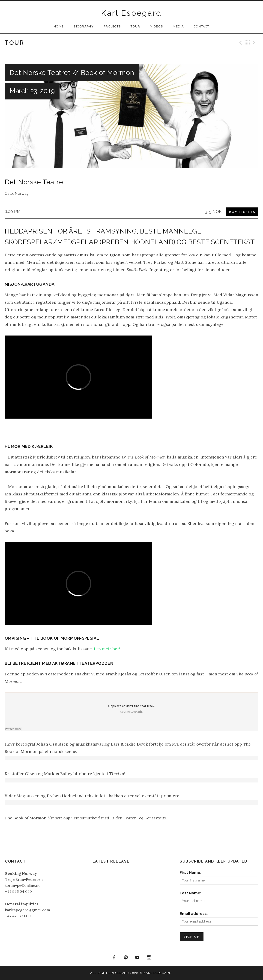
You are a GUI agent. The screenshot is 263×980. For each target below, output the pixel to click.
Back (247, 43)
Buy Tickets (242, 212)
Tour (135, 26)
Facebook (114, 958)
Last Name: (190, 893)
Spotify (126, 958)
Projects (112, 26)
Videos (157, 26)
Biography (84, 26)
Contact (202, 26)
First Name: (190, 873)
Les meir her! (107, 649)
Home (59, 26)
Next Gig (255, 43)
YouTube (137, 958)
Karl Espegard (131, 13)
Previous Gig (240, 43)
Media (178, 26)
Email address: (194, 914)
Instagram (149, 958)
